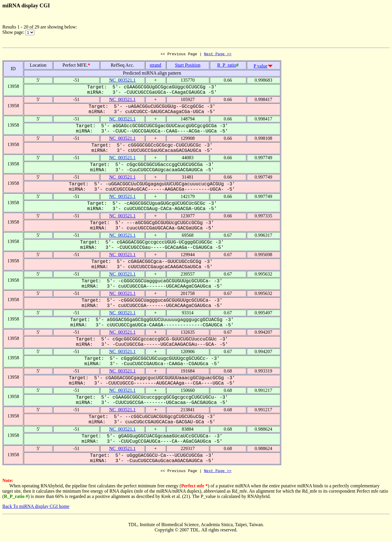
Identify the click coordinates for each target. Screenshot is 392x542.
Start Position (188, 66)
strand (155, 66)
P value (260, 67)
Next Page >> (218, 55)
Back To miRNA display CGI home (36, 508)
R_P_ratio (227, 66)
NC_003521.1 (122, 81)
